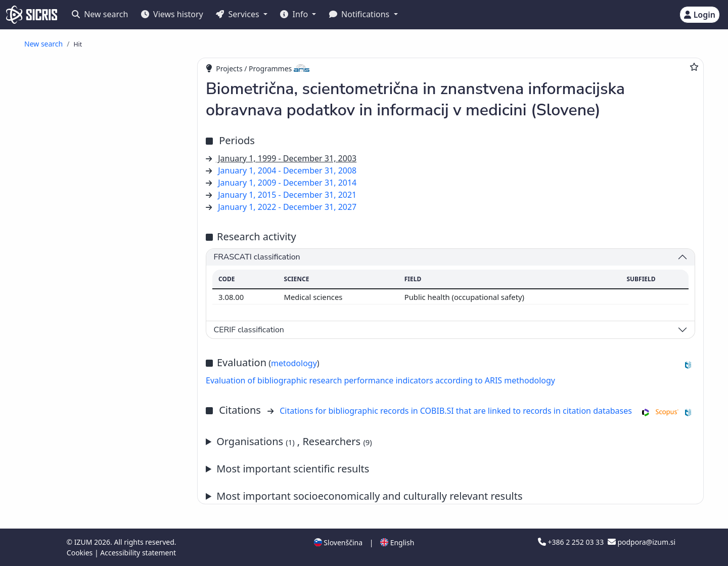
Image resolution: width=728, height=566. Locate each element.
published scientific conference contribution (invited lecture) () (96, 253)
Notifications (360, 14)
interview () (72, 487)
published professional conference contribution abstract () (102, 384)
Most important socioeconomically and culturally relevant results (369, 496)
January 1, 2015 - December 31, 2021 (287, 195)
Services (238, 14)
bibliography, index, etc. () (99, 498)
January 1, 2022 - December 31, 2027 (287, 207)
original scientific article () (101, 195)
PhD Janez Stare (127, 143)
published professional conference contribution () (102, 310)
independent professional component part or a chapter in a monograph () (107, 421)
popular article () (81, 239)
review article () (81, 206)
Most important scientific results (293, 469)
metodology (294, 363)
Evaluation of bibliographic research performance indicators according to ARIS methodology (380, 380)
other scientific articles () (95, 217)
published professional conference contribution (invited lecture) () (102, 272)
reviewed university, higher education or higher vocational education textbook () (109, 545)
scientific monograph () (94, 520)
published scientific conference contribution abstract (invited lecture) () (104, 328)
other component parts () (98, 509)
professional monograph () (98, 531)
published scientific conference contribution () (96, 291)
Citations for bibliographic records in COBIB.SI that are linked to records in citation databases (456, 411)
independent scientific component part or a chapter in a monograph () (110, 402)
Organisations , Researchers (294, 441)
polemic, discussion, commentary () (113, 476)
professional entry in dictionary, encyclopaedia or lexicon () (97, 440)
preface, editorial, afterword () (106, 465)
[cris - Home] (32, 15)
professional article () (91, 228)
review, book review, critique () (107, 454)
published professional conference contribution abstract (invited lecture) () (104, 346)
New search (100, 14)
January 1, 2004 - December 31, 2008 (287, 170)
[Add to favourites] (694, 67)
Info (295, 14)
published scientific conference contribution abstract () (96, 365)
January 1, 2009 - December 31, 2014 (287, 183)
